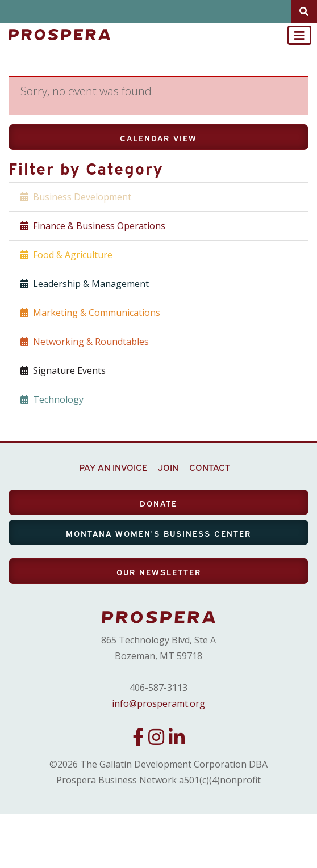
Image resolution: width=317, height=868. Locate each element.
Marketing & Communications (90, 313)
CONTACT (210, 467)
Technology (52, 399)
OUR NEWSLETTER (159, 572)
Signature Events (63, 370)
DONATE (158, 503)
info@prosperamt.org (158, 703)
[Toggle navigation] (299, 35)
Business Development (76, 197)
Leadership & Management (85, 284)
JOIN (168, 467)
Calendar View (158, 138)
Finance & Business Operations (93, 226)
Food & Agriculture (66, 255)
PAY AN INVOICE (113, 467)
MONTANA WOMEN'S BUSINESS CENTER (158, 533)
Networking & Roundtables (85, 342)
